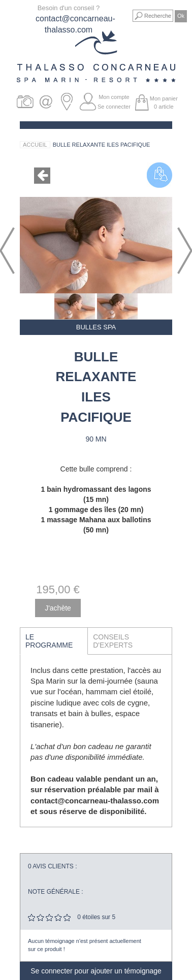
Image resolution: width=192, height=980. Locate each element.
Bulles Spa (96, 327)
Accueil (35, 145)
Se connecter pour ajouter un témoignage (96, 971)
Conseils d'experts (113, 641)
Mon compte (114, 97)
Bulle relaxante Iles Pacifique (102, 145)
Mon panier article (164, 103)
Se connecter (114, 107)
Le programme (49, 641)
